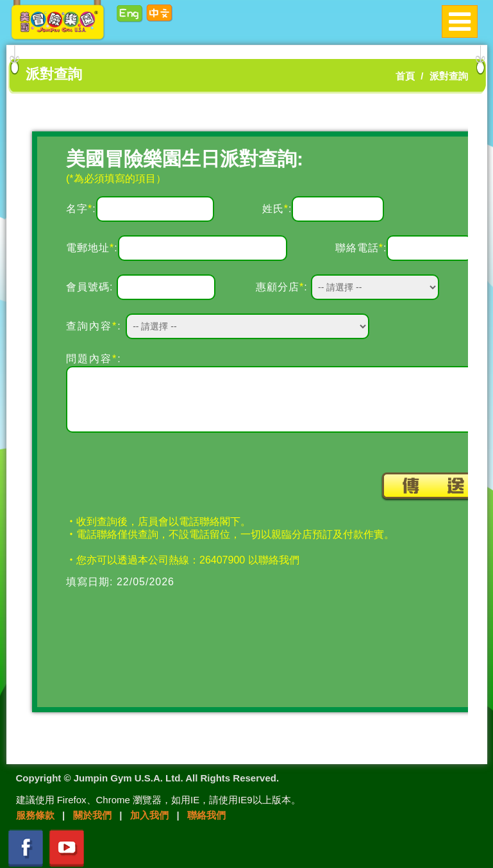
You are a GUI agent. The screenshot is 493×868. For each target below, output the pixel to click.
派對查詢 (449, 76)
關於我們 (92, 815)
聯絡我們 (206, 815)
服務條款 (35, 815)
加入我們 (149, 815)
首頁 (405, 76)
